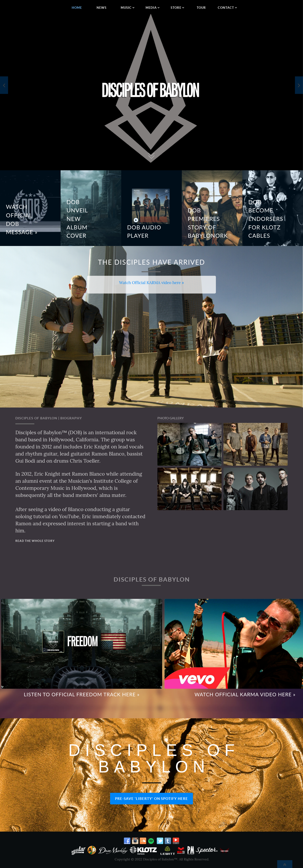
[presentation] (4, 85)
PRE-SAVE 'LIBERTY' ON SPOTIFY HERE (151, 799)
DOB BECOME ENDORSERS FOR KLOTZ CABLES (266, 219)
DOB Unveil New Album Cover (77, 219)
